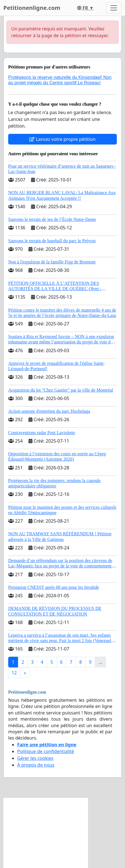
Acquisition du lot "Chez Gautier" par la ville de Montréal (61, 390)
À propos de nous (36, 765)
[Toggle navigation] (114, 8)
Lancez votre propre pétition (62, 139)
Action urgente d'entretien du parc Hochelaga (49, 411)
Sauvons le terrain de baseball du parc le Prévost (52, 241)
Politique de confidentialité (46, 751)
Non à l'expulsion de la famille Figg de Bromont (52, 262)
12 (14, 673)
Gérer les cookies (35, 758)
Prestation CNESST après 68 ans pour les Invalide (54, 587)
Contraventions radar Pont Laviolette (42, 433)
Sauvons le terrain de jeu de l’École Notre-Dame (52, 219)
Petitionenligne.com (32, 8)
